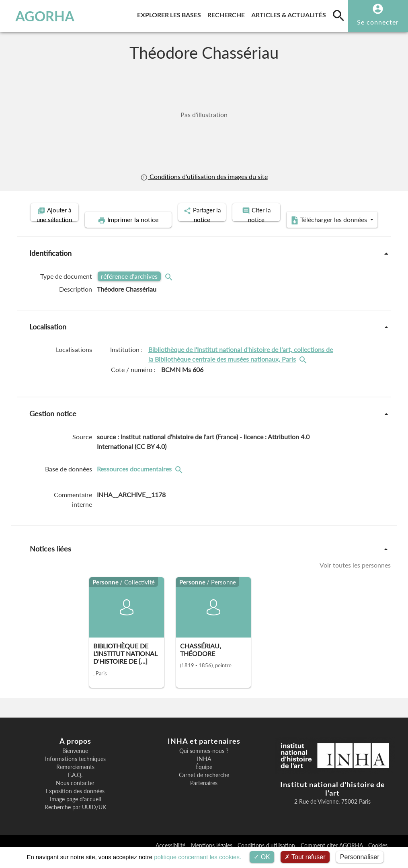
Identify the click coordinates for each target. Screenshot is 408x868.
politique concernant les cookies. (198, 857)
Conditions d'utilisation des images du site (204, 177)
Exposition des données (75, 804)
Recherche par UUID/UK (75, 820)
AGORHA (42, 16)
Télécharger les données (295, 232)
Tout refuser (305, 857)
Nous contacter (75, 796)
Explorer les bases (171, 13)
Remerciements (75, 780)
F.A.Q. (75, 788)
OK (262, 857)
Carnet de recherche (204, 788)
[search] (338, 15)
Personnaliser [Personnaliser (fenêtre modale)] (360, 857)
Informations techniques (75, 771)
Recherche (228, 13)
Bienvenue (75, 763)
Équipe (204, 780)
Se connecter (378, 22)
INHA (204, 771)
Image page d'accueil (75, 812)
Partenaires (204, 796)
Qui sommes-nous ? (204, 763)
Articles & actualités (290, 13)
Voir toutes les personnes (355, 578)
